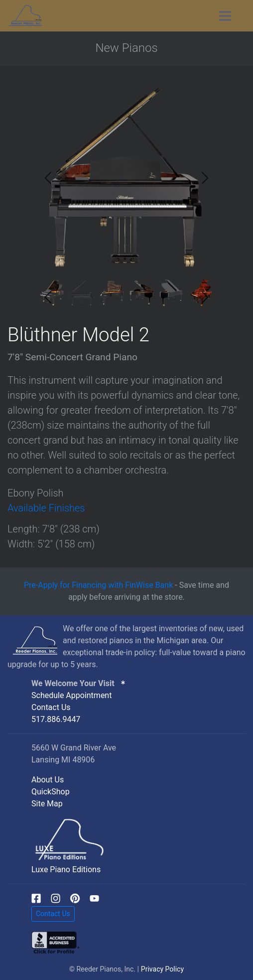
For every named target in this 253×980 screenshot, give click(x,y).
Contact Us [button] (53, 914)
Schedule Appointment (71, 695)
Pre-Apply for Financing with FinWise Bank (98, 585)
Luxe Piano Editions (66, 869)
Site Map (47, 804)
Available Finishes (46, 508)
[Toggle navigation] (225, 16)
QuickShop (51, 792)
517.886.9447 (56, 719)
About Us (48, 780)
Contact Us (51, 707)
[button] (205, 178)
